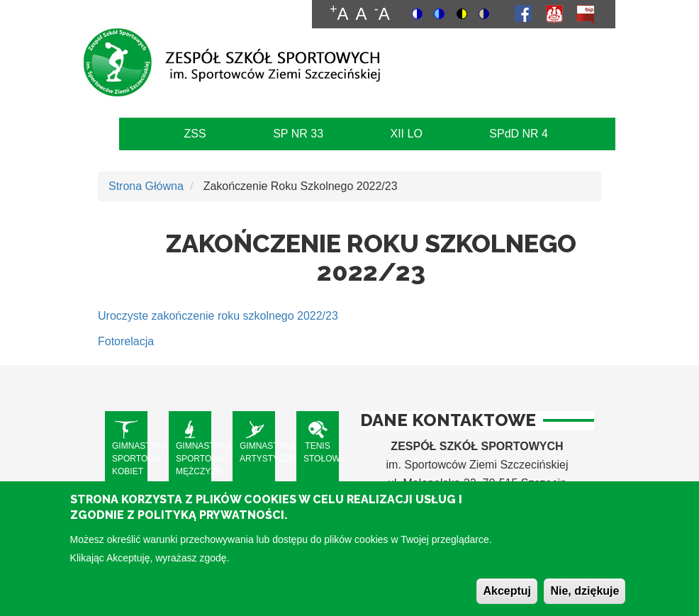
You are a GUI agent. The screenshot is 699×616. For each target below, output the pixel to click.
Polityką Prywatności (211, 524)
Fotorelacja (126, 341)
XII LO (406, 134)
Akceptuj (507, 600)
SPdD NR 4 (519, 134)
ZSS (195, 134)
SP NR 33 (298, 134)
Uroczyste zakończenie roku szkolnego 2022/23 (218, 316)
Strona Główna (146, 186)
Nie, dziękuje (585, 600)
